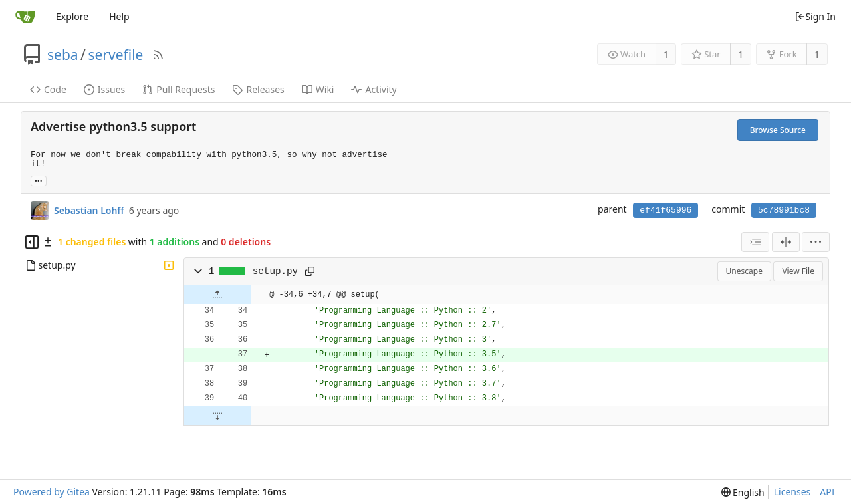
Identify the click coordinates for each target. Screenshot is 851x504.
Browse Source (778, 130)
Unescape (744, 271)
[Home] (25, 17)
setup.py (275, 271)
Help (119, 16)
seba (63, 55)
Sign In (815, 16)
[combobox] (755, 242)
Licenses (792, 492)
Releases (258, 89)
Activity (374, 89)
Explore (72, 16)
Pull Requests (179, 89)
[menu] (816, 242)
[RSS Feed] (158, 55)
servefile (115, 55)
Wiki (318, 89)
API (827, 492)
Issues (104, 89)
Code (48, 89)
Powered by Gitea (52, 492)
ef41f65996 (666, 210)
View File (798, 271)
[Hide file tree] (32, 242)
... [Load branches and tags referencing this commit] (39, 180)
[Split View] (786, 242)
